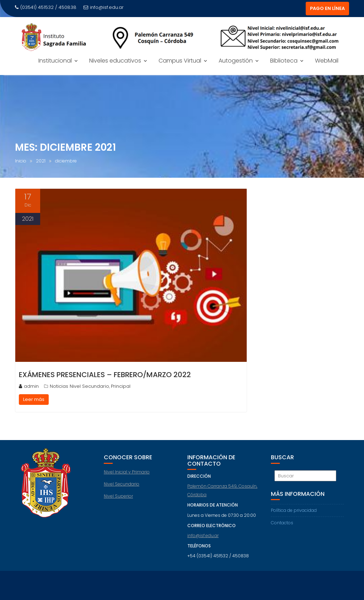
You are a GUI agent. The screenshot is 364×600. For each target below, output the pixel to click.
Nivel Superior (118, 496)
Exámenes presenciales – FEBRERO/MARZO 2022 (105, 375)
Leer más (34, 399)
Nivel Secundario (122, 484)
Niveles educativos (115, 61)
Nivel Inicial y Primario (127, 472)
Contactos (282, 523)
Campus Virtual (180, 61)
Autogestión (236, 61)
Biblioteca (284, 61)
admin (29, 386)
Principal (121, 386)
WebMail (327, 61)
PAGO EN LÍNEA (327, 8)
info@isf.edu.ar (104, 7)
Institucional (55, 61)
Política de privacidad (294, 510)
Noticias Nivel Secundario (79, 386)
